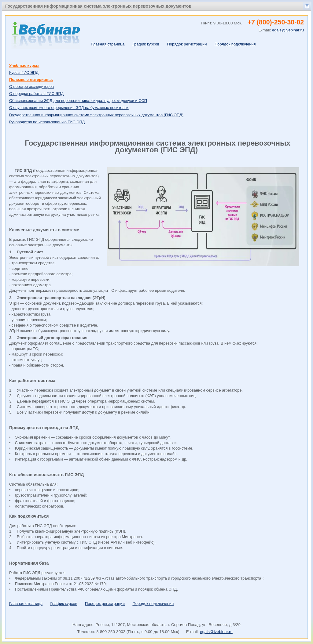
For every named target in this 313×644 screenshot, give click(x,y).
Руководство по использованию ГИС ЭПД (47, 122)
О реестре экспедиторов (31, 87)
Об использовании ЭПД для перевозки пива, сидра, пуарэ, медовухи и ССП (78, 101)
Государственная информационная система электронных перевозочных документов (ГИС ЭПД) (96, 115)
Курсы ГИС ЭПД (24, 72)
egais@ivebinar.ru (216, 632)
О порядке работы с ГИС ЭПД (36, 94)
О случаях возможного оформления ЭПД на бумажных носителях (69, 108)
